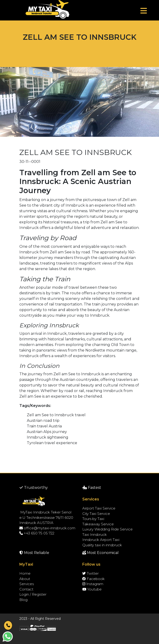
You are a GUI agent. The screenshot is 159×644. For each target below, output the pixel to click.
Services (27, 584)
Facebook (93, 579)
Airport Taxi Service (99, 508)
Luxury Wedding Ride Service (107, 529)
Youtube (92, 589)
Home (25, 573)
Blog (23, 600)
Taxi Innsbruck (95, 535)
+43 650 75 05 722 (37, 533)
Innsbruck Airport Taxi (101, 540)
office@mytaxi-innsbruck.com (47, 528)
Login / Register (33, 594)
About (25, 579)
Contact (26, 589)
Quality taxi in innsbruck (102, 545)
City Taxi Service (96, 514)
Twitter (90, 573)
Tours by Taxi (93, 519)
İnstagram (93, 584)
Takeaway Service (98, 524)
